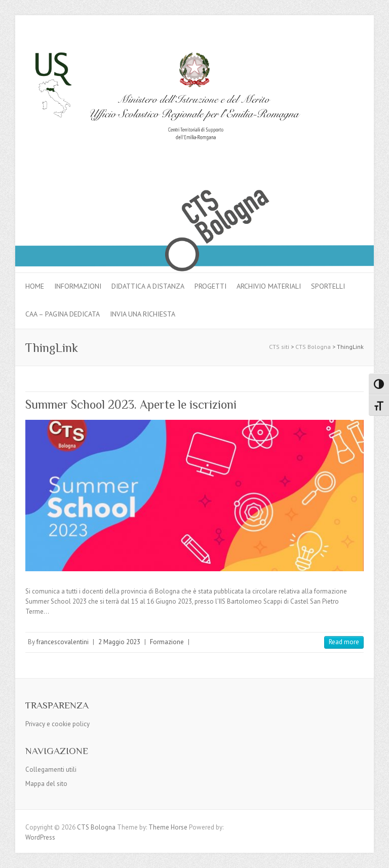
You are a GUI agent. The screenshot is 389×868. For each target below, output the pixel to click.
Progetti (210, 286)
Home (35, 286)
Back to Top (375, 854)
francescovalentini (63, 642)
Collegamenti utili (51, 770)
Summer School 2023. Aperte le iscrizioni (131, 404)
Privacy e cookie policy (57, 724)
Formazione (167, 642)
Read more (344, 642)
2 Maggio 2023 (119, 642)
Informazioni (78, 286)
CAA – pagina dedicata (63, 314)
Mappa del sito (46, 784)
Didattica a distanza (148, 286)
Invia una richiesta (143, 314)
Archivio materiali (269, 286)
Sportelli (328, 286)
